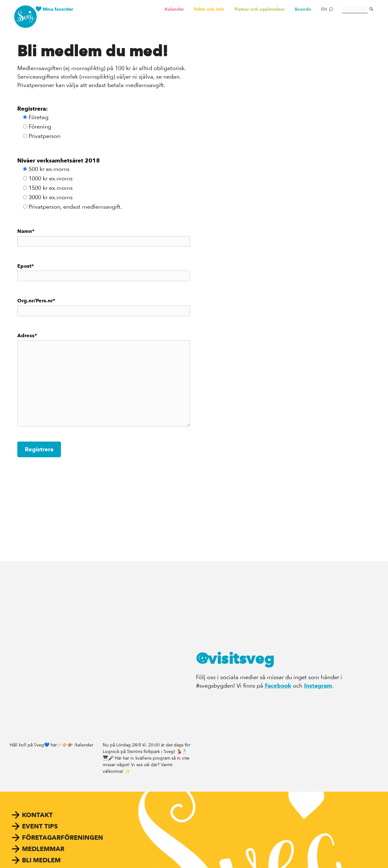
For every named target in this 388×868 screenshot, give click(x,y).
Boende (303, 9)
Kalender (174, 9)
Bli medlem (41, 860)
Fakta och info (209, 9)
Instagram (318, 686)
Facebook (278, 686)
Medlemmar (43, 849)
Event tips (40, 826)
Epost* (104, 272)
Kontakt (37, 815)
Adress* (104, 379)
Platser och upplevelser (260, 9)
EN (324, 9)
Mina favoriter (58, 9)
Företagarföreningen (63, 838)
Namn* (104, 237)
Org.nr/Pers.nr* (104, 307)
